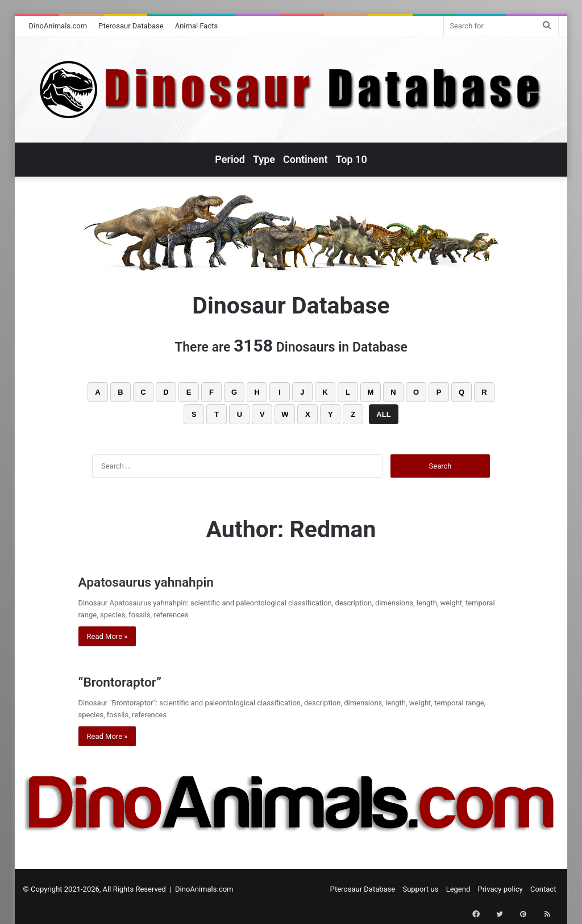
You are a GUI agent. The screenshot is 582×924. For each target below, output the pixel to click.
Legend (458, 889)
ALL (383, 414)
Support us (420, 889)
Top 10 (352, 159)
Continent (305, 159)
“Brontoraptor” (134, 681)
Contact (543, 889)
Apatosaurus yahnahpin (169, 581)
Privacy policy (500, 889)
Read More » (107, 636)
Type (264, 159)
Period (230, 159)
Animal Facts (197, 26)
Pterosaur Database (131, 26)
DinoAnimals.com (58, 26)
